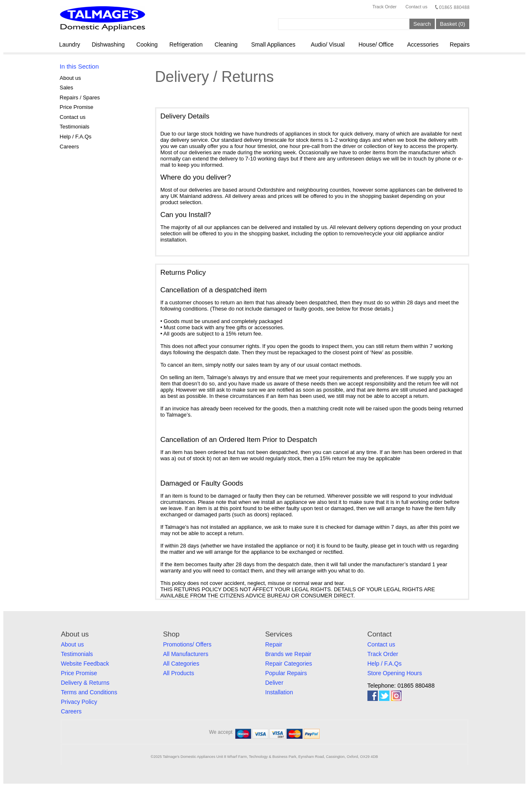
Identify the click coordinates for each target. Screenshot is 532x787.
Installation (279, 692)
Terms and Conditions (89, 692)
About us (70, 78)
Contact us (417, 7)
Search (422, 24)
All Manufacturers (186, 654)
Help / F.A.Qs (76, 137)
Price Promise (77, 107)
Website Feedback (85, 664)
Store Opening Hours (395, 673)
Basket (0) (452, 24)
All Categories (181, 664)
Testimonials (75, 127)
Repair (274, 644)
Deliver (274, 683)
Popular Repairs (286, 673)
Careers (69, 147)
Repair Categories (289, 664)
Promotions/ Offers (187, 644)
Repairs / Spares (80, 97)
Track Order (384, 7)
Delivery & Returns (85, 683)
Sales (67, 88)
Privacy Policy (79, 702)
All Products (179, 673)
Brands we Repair (288, 654)
